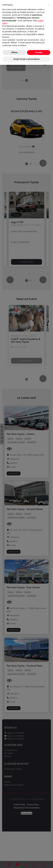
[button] (49, 5)
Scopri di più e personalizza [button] (26, 59)
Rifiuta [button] (14, 52)
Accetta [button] (39, 52)
